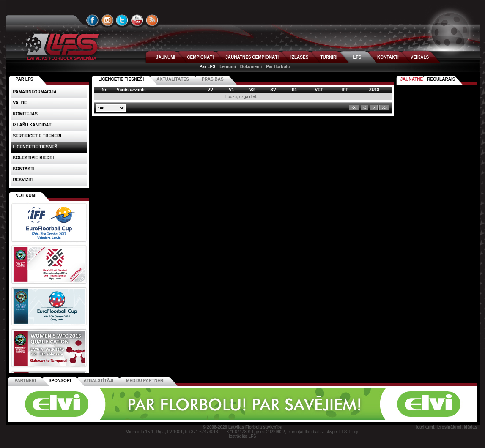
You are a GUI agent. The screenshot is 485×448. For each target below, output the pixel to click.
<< (354, 108)
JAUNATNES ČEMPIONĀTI (252, 57)
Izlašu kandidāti (33, 125)
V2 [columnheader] (252, 90)
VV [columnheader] (210, 90)
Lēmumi (227, 67)
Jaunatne (412, 79)
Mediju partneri (145, 381)
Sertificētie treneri (37, 136)
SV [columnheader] (273, 90)
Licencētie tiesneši (121, 79)
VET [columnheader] (319, 90)
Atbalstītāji (99, 381)
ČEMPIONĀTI (200, 57)
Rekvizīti (23, 180)
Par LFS (208, 67)
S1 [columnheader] (294, 90)
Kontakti (24, 169)
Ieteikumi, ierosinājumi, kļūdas (446, 427)
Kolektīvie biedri (34, 158)
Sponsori (60, 381)
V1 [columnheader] (231, 90)
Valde (20, 103)
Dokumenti (251, 67)
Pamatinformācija (35, 92)
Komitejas (25, 114)
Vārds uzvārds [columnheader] (131, 90)
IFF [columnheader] (345, 90)
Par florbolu (278, 67)
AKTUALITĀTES (173, 79)
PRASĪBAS (213, 79)
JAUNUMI (166, 57)
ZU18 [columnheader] (374, 90)
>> (384, 108)
